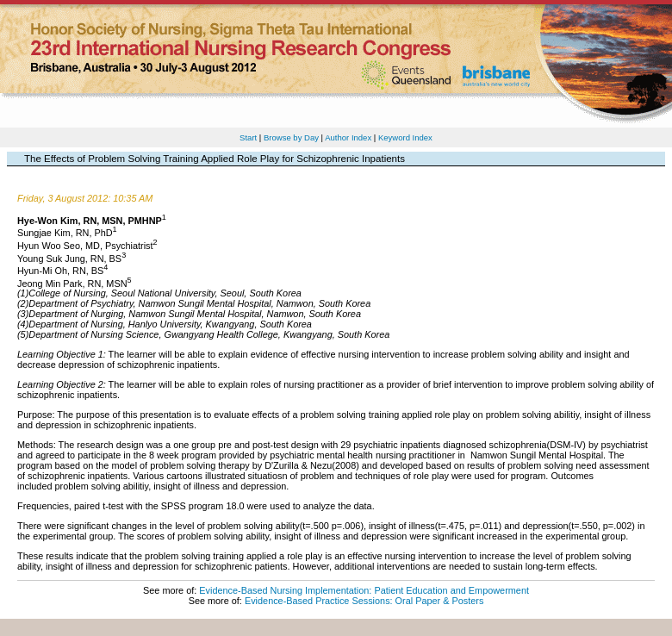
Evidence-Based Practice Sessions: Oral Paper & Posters (364, 601)
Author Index (348, 137)
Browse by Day (291, 137)
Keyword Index (405, 137)
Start (248, 137)
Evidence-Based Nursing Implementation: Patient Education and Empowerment (364, 590)
